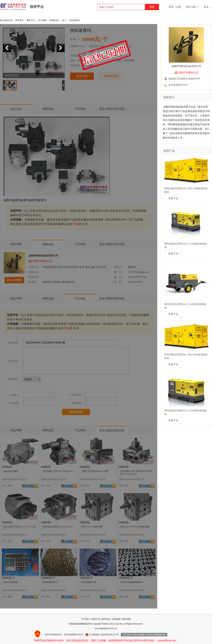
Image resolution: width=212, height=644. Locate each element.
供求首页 (19, 20)
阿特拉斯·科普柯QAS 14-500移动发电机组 (186, 246)
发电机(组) (54, 20)
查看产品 (173, 198)
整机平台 (31, 20)
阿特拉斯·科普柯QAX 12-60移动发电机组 (185, 306)
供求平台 (37, 7)
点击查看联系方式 (178, 85)
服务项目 (106, 619)
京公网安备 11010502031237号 (102, 635)
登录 (171, 7)
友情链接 (116, 619)
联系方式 (96, 619)
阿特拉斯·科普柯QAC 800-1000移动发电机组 (186, 190)
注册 (178, 7)
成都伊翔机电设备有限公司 (186, 66)
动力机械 (42, 20)
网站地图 (126, 619)
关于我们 (86, 619)
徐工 (64, 20)
